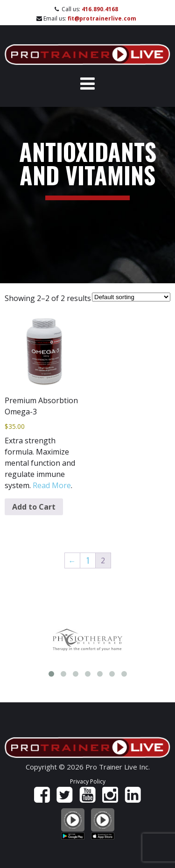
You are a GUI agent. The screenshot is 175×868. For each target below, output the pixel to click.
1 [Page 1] (88, 560)
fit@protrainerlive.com (102, 18)
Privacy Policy (88, 781)
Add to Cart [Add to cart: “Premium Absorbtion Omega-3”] (34, 507)
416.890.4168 (100, 9)
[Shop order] (131, 297)
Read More (52, 485)
